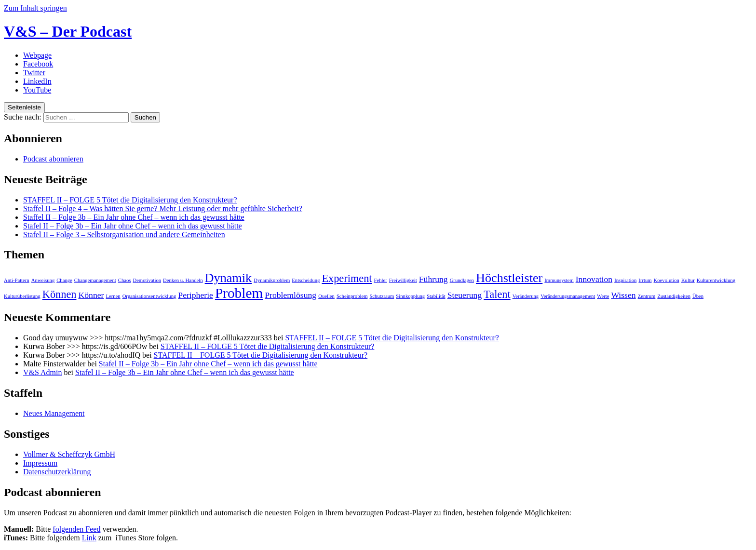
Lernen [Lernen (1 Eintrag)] (113, 296)
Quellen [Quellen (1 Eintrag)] (326, 296)
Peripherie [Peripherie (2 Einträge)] (196, 295)
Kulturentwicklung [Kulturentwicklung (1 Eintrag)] (716, 280)
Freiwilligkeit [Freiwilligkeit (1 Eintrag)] (403, 280)
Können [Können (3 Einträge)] (60, 294)
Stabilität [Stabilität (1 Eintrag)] (436, 296)
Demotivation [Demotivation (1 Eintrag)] (147, 280)
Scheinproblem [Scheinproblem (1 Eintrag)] (352, 296)
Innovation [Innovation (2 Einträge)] (594, 279)
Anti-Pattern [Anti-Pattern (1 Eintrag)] (17, 280)
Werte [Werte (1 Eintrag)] (603, 296)
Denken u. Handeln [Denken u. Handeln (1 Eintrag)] (183, 280)
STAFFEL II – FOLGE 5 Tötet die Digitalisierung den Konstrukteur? (130, 200)
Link (89, 538)
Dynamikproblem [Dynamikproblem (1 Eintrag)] (272, 280)
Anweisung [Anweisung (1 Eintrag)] (43, 280)
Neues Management (54, 413)
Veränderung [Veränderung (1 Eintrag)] (526, 296)
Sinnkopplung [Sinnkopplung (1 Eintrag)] (410, 296)
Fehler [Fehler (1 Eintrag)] (381, 280)
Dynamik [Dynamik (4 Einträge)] (229, 278)
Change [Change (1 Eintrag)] (64, 280)
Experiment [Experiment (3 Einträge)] (347, 278)
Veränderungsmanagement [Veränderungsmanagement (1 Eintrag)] (568, 296)
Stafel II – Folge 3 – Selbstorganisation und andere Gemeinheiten (124, 235)
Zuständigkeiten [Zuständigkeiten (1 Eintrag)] (674, 296)
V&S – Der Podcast (68, 31)
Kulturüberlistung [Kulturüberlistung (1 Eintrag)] (22, 296)
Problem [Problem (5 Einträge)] (239, 293)
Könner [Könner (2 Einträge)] (91, 295)
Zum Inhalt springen (35, 8)
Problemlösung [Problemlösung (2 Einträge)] (290, 295)
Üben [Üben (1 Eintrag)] (698, 296)
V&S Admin (42, 372)
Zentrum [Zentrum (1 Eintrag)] (647, 296)
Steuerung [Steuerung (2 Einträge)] (465, 295)
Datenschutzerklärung (57, 472)
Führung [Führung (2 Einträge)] (433, 279)
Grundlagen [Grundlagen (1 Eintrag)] (462, 280)
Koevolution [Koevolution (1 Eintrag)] (667, 280)
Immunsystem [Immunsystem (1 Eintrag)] (559, 280)
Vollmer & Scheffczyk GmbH (69, 454)
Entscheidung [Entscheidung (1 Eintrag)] (306, 280)
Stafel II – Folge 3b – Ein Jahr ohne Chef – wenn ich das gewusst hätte (133, 226)
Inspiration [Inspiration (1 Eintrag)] (625, 280)
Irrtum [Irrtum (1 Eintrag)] (645, 280)
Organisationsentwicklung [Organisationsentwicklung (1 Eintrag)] (149, 296)
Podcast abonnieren (53, 159)
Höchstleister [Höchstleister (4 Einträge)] (509, 278)
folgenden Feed (76, 529)
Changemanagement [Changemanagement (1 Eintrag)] (95, 280)
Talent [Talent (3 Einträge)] (497, 294)
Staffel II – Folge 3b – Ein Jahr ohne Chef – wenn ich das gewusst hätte (134, 217)
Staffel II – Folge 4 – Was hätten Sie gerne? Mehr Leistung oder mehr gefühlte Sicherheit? (163, 208)
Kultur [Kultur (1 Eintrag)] (688, 280)
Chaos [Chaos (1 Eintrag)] (125, 280)
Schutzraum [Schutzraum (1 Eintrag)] (382, 296)
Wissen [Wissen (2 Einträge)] (623, 295)
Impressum (40, 463)
